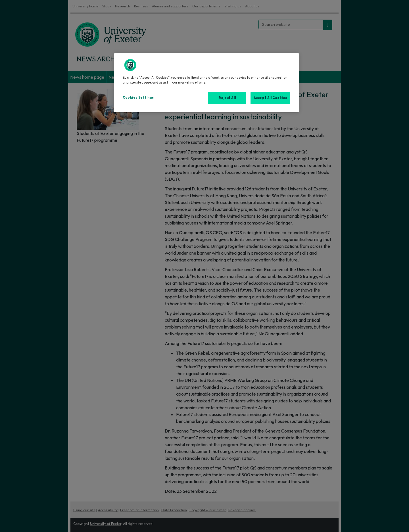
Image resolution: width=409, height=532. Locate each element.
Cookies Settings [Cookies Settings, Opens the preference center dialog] (138, 97)
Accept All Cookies (270, 98)
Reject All (227, 98)
